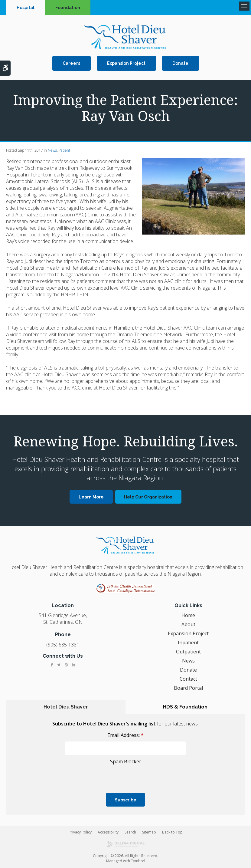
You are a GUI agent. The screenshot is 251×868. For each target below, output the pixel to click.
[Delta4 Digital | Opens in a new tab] (125, 844)
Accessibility (108, 832)
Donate (180, 63)
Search (130, 832)
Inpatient (188, 643)
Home (188, 615)
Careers (71, 63)
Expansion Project (126, 63)
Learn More (91, 497)
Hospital (26, 8)
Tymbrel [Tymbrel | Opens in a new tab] (138, 861)
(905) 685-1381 (63, 645)
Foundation (68, 8)
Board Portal (188, 688)
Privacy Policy (80, 832)
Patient (64, 150)
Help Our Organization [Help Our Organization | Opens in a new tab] (148, 497)
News (52, 150)
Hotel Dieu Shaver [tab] (66, 707)
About (188, 624)
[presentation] (46, 775)
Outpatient (188, 652)
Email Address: (125, 735)
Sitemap (149, 832)
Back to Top (172, 832)
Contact (188, 679)
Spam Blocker (126, 761)
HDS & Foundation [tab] (185, 707)
